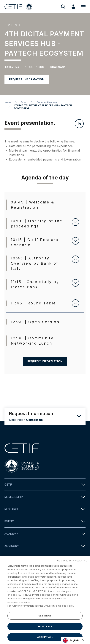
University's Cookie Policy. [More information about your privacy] (59, 606)
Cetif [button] (45, 485)
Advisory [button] (45, 546)
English (71, 640)
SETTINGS (45, 616)
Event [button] (45, 521)
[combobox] (74, 640)
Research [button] (45, 509)
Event (24, 102)
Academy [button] (45, 534)
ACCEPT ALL (45, 637)
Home (8, 102)
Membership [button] (45, 497)
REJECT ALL (45, 626)
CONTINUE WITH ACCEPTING (72, 561)
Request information (27, 79)
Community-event (47, 102)
